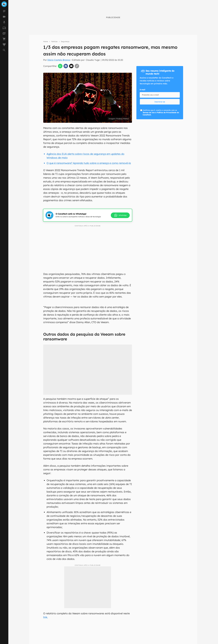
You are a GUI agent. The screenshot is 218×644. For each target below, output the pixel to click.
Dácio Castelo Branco (59, 60)
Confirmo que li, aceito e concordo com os (161, 113)
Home (46, 41)
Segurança (65, 41)
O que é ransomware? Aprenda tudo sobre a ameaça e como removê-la (89, 163)
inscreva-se (160, 102)
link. (46, 617)
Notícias (54, 41)
